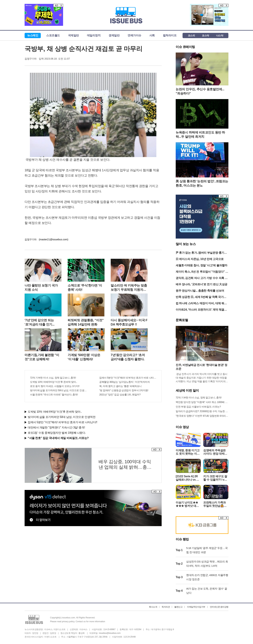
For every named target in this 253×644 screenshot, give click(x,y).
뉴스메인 (33, 35)
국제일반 (73, 35)
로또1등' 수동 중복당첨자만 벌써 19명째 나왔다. (57, 433)
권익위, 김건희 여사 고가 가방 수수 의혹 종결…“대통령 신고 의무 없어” (202, 278)
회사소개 (153, 607)
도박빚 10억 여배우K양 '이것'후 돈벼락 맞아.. (53, 382)
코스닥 (205, 35)
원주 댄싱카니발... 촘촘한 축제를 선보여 (200, 291)
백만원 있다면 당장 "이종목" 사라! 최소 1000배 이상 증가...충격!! (202, 402)
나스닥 (220, 35)
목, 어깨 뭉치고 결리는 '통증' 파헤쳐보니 (120, 386)
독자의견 (166, 607)
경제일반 (114, 35)
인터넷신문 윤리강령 (219, 607)
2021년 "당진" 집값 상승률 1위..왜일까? (120, 395)
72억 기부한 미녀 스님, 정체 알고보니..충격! (53, 378)
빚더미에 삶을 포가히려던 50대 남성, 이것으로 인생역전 (59, 390)
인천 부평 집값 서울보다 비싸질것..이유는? (198, 407)
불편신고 (178, 607)
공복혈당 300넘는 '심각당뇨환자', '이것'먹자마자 (124, 382)
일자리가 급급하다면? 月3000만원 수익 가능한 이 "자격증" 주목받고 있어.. (202, 411)
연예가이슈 (134, 35)
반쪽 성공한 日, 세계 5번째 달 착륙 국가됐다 (201, 297)
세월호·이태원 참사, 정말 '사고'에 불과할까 (202, 265)
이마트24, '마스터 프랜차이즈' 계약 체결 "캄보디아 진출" (200, 310)
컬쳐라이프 (170, 35)
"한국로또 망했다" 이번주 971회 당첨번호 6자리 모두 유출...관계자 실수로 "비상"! (202, 416)
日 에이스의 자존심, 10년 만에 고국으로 (200, 259)
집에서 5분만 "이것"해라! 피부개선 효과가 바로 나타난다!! (128, 378)
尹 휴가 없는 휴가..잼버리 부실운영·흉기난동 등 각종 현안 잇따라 (201, 253)
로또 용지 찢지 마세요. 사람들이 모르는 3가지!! (55, 386)
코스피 (191, 35)
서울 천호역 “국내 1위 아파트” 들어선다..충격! (54, 395)
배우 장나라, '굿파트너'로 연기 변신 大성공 (202, 284)
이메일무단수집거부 (196, 607)
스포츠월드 (53, 35)
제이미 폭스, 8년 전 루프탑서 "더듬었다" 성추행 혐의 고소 (202, 272)
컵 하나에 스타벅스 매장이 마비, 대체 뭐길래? (201, 304)
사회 (152, 35)
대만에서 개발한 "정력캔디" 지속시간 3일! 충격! (56, 427)
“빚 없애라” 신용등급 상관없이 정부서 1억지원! (124, 390)
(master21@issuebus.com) (54, 239)
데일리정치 (94, 35)
